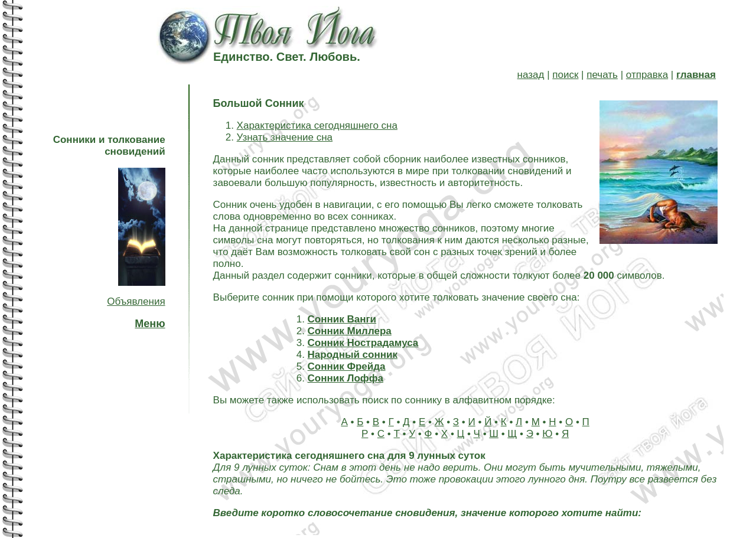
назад (531, 75)
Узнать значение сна (285, 137)
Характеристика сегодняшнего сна (317, 125)
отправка (647, 75)
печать (602, 75)
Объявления (136, 301)
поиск (565, 75)
